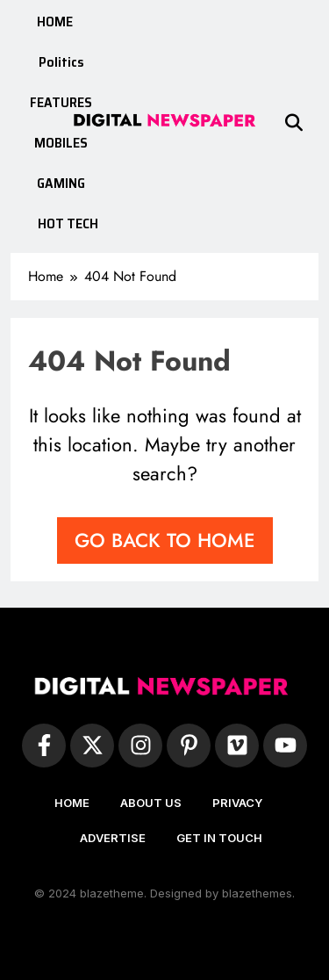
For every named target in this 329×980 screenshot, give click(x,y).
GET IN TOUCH (219, 838)
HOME (55, 22)
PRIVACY (237, 803)
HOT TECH (68, 223)
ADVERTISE (113, 838)
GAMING (61, 183)
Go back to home (165, 540)
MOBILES (61, 143)
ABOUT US (151, 803)
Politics (61, 62)
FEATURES (61, 102)
